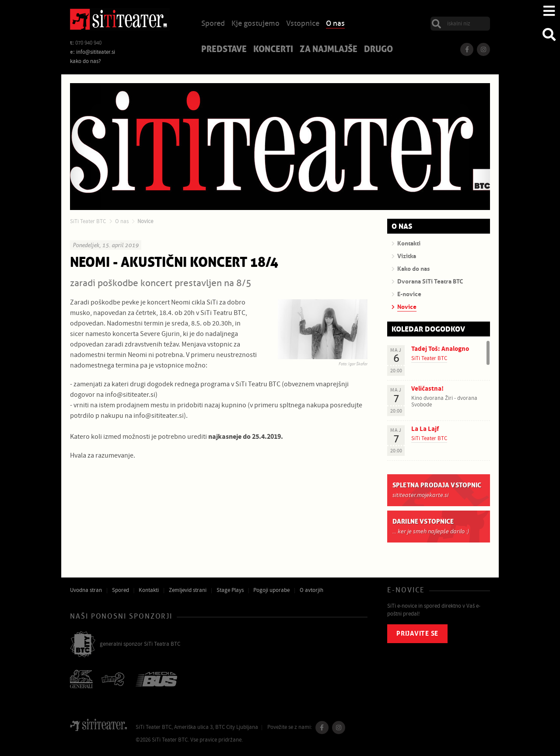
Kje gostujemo (255, 24)
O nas (335, 24)
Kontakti (149, 590)
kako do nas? (86, 61)
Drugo (378, 50)
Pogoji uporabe (271, 590)
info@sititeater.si (96, 52)
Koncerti (273, 50)
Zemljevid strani (188, 590)
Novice (145, 221)
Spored (213, 24)
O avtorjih (311, 590)
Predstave (224, 50)
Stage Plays (230, 590)
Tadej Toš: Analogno (440, 349)
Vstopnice (303, 24)
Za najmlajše (329, 50)
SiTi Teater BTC (88, 221)
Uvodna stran (86, 590)
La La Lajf (425, 429)
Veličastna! (427, 389)
